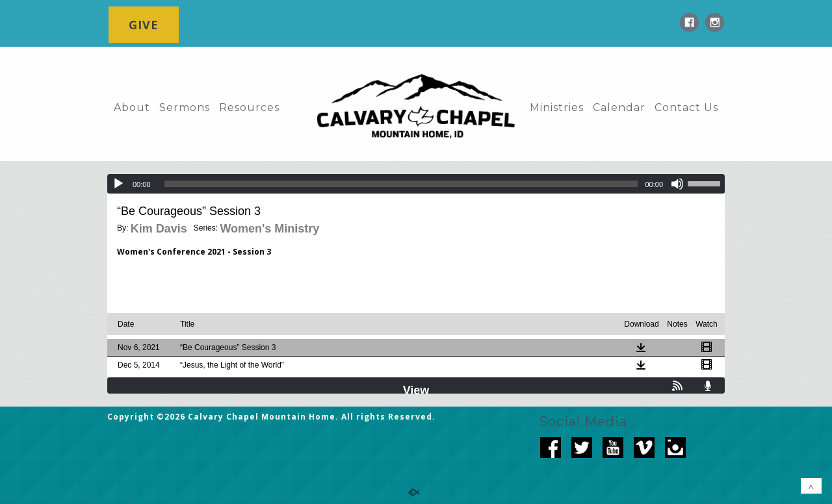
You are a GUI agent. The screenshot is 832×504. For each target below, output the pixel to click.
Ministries (557, 107)
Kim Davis (159, 229)
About (132, 107)
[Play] (118, 184)
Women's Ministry (269, 229)
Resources (249, 107)
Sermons (185, 107)
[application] (416, 184)
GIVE (144, 25)
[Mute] (677, 184)
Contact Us (686, 107)
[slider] (401, 184)
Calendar (619, 107)
